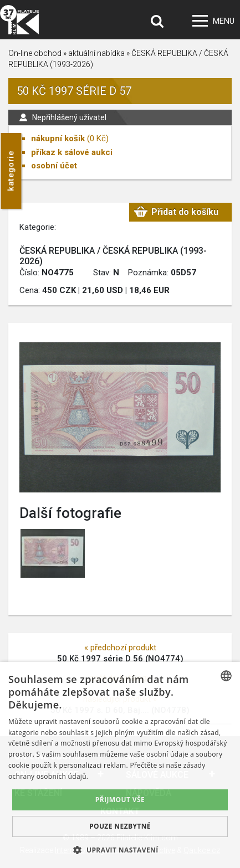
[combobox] (226, 676)
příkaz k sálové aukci (72, 152)
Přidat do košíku (185, 212)
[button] (120, 850)
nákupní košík (58, 138)
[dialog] (120, 765)
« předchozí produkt (120, 648)
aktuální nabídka (96, 53)
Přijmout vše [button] (120, 800)
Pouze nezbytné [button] (120, 826)
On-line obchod (35, 53)
